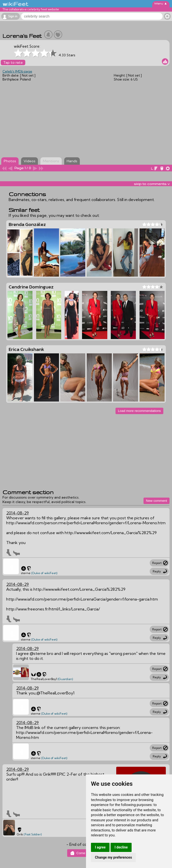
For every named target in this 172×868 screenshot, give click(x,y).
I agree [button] (100, 847)
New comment (157, 501)
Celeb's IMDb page (17, 71)
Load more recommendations (139, 411)
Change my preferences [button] (113, 857)
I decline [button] (121, 847)
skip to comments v (152, 184)
